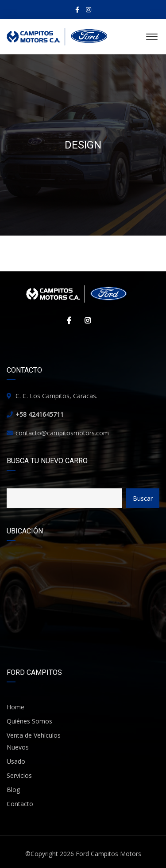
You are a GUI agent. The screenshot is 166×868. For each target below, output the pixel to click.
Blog (13, 790)
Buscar (143, 498)
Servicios (19, 775)
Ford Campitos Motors (108, 854)
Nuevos (18, 747)
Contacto (20, 804)
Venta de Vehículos (34, 735)
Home (15, 707)
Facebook (67, 320)
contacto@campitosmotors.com (62, 433)
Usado (16, 761)
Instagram (85, 320)
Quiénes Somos (29, 721)
